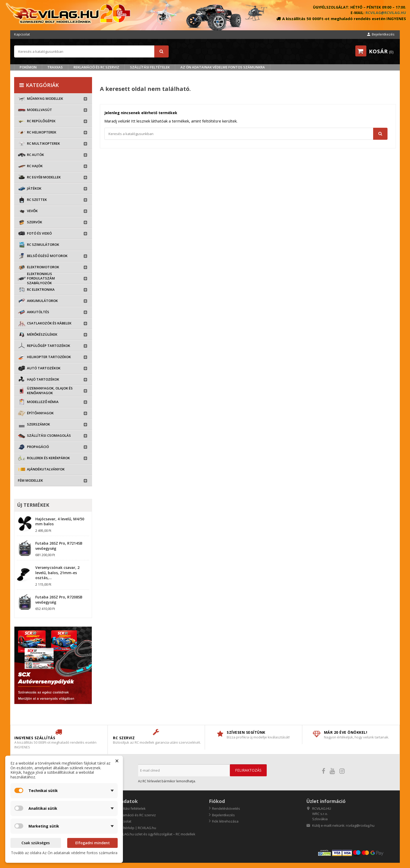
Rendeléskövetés (226, 808)
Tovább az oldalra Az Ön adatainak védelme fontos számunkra (64, 853)
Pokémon (28, 67)
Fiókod (217, 801)
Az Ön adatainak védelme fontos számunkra (223, 67)
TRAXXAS (55, 67)
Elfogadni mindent (93, 843)
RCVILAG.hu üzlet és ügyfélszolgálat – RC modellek (155, 834)
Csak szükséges (36, 843)
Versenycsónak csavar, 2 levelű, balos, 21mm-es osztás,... (57, 573)
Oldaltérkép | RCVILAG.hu (135, 828)
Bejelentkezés (223, 815)
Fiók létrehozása (225, 821)
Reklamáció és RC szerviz (96, 67)
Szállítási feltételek (150, 67)
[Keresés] (91, 51)
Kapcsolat (22, 34)
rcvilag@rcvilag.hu (386, 13)
